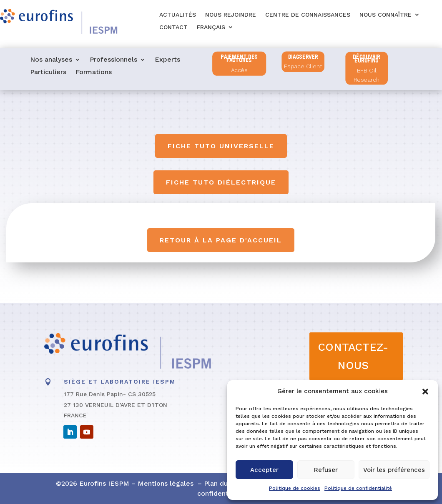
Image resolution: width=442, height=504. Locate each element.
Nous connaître (385, 15)
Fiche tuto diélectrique (221, 182)
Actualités (178, 15)
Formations (94, 72)
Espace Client (303, 66)
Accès (239, 70)
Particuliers (48, 72)
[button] (425, 392)
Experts (167, 60)
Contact (173, 27)
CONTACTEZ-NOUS (353, 356)
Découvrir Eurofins (367, 59)
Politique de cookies (295, 488)
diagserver (303, 56)
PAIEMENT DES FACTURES (239, 59)
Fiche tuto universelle (221, 146)
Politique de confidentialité (358, 488)
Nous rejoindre (231, 15)
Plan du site (223, 483)
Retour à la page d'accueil (221, 240)
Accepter (264, 470)
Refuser (326, 470)
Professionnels (113, 60)
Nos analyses (51, 60)
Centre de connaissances (308, 15)
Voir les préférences (394, 470)
